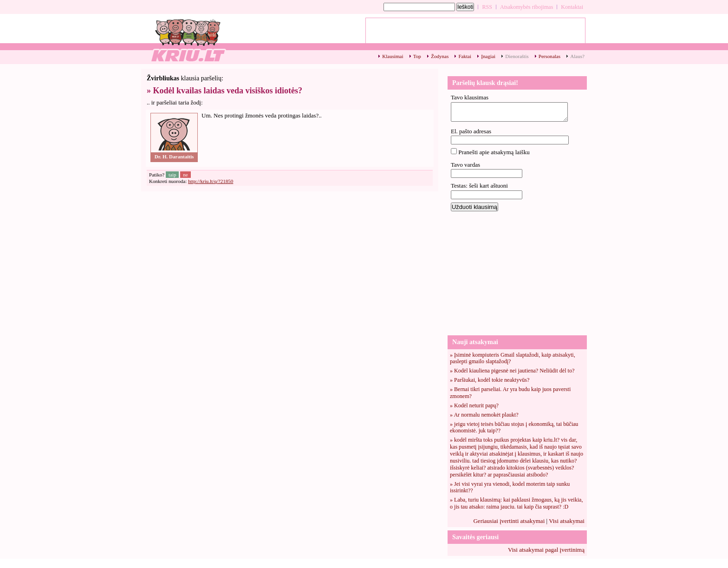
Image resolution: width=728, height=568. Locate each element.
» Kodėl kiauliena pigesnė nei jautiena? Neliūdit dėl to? (512, 371)
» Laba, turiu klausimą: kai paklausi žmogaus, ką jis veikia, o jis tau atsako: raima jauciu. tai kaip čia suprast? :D (516, 503)
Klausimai (393, 56)
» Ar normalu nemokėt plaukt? (484, 415)
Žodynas (440, 56)
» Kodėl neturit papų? (474, 405)
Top (417, 56)
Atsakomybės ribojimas (526, 7)
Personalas (549, 56)
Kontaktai (572, 7)
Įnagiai (488, 56)
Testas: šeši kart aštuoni (479, 186)
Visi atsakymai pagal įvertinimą (546, 550)
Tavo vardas (465, 165)
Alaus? (577, 56)
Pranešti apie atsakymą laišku (494, 152)
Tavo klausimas (470, 97)
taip (172, 175)
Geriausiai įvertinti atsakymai (509, 521)
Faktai (465, 56)
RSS (487, 7)
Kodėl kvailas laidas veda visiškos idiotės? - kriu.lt (188, 40)
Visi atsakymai (567, 521)
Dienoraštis (517, 56)
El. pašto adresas (471, 131)
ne (185, 175)
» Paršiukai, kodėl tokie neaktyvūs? (490, 380)
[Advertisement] (517, 273)
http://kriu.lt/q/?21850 (211, 181)
